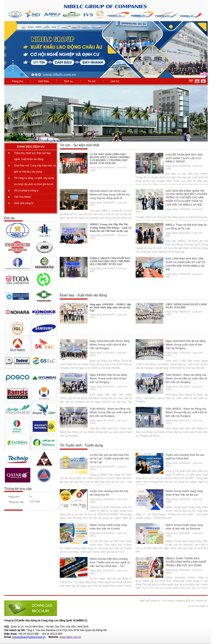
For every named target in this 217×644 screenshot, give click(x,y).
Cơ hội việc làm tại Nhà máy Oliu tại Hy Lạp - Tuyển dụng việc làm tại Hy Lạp (109, 459)
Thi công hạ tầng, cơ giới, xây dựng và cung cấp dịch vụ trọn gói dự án (34, 181)
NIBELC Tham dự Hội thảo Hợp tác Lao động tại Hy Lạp (186, 227)
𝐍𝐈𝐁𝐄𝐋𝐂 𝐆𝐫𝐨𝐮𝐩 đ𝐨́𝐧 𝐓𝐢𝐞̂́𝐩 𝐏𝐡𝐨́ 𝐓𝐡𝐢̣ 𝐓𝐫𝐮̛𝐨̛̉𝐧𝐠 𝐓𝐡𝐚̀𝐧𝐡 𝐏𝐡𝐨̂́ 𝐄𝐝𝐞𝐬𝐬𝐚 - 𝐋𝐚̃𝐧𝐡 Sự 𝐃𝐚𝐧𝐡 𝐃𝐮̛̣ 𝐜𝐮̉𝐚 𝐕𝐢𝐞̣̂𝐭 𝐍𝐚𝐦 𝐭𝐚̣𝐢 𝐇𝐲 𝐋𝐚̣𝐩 (111, 228)
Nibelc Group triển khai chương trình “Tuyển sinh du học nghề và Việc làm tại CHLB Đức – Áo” (110, 562)
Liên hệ (115, 81)
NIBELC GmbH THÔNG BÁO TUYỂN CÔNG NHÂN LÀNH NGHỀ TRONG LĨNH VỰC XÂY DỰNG (186, 562)
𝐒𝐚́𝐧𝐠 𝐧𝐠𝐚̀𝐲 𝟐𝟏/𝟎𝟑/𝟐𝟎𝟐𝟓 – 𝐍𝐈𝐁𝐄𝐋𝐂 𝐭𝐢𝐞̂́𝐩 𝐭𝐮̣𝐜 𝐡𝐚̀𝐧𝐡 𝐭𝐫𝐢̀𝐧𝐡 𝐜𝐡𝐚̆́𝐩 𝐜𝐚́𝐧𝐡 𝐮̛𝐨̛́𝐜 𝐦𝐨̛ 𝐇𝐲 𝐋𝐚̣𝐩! (110, 307)
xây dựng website (174, 601)
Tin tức (92, 81)
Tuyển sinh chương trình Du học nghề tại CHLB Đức (185, 457)
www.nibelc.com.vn (70, 637)
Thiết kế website (150, 601)
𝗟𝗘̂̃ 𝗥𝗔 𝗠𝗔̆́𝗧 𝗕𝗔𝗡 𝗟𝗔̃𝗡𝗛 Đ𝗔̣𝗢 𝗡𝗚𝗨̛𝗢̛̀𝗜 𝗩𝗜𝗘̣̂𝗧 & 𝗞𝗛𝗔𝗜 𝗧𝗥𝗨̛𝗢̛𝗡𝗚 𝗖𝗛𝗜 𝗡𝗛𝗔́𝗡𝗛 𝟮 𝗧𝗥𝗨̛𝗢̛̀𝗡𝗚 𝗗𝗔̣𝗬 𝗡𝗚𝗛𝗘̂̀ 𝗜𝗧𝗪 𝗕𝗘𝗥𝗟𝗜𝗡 (110, 159)
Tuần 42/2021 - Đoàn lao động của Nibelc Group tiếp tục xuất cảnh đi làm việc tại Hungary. (186, 379)
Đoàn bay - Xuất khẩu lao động (83, 295)
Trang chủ (17, 81)
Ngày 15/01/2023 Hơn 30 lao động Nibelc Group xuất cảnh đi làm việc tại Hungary (186, 345)
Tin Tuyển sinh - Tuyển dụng (81, 445)
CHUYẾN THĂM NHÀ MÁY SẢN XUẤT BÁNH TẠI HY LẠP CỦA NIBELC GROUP (184, 158)
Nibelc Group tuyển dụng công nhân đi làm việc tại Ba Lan (184, 493)
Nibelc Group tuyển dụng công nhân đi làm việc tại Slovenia (184, 527)
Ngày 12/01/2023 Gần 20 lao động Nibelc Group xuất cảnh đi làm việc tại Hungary (110, 345)
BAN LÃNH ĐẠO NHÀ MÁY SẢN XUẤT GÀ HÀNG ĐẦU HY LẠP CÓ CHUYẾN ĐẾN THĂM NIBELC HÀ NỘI (185, 264)
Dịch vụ (68, 81)
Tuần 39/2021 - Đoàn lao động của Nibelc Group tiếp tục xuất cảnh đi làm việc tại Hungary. (186, 412)
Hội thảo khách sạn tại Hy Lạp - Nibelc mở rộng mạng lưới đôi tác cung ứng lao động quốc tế (110, 195)
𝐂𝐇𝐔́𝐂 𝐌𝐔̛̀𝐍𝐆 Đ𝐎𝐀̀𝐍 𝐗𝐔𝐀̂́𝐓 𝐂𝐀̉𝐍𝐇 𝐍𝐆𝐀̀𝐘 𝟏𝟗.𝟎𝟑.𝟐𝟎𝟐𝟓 (186, 306)
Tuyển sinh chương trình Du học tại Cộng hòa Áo (109, 493)
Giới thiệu (44, 81)
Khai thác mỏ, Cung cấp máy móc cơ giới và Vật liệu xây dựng (35, 169)
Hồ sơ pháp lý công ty (26, 191)
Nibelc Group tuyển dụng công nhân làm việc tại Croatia (108, 527)
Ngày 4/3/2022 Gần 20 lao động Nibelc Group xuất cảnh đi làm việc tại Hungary (108, 379)
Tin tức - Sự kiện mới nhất (79, 145)
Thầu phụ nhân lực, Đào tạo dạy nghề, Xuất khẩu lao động (32, 156)
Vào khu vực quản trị (198, 606)
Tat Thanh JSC (199, 601)
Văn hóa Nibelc (23, 197)
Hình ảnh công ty (24, 203)
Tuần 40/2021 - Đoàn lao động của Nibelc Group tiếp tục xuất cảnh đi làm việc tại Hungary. (110, 412)
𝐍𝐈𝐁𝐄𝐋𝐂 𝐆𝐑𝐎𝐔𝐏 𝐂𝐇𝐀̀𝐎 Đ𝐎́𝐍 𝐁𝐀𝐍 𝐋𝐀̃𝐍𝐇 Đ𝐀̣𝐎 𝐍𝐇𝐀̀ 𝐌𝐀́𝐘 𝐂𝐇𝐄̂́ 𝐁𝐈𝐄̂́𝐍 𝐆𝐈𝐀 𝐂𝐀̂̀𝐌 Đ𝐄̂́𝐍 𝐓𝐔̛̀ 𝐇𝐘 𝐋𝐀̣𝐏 (110, 261)
